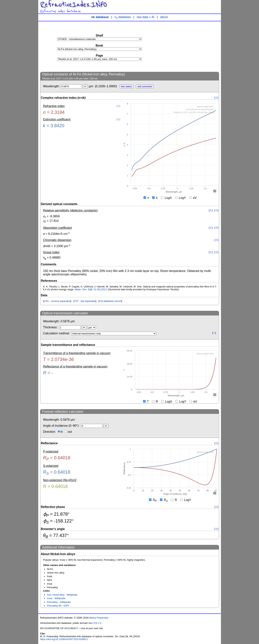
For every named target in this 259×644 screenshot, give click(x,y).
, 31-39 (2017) (91, 289)
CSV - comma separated (57, 301)
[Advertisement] (191, 46)
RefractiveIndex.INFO (73, 5)
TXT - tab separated (85, 301)
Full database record (110, 301)
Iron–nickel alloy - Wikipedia (62, 595)
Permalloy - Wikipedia (59, 602)
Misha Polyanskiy (99, 618)
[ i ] (216, 98)
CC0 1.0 (97, 623)
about (164, 17)
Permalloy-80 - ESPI (58, 606)
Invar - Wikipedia (56, 598)
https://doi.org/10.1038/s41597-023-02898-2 (64, 639)
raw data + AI (146, 17)
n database (123, 17)
